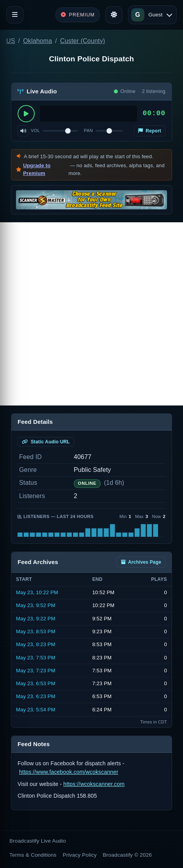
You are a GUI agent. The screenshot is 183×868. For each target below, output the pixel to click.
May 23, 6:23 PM (36, 696)
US (11, 41)
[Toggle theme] (114, 15)
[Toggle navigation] (15, 15)
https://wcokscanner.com (94, 784)
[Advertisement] (91, 314)
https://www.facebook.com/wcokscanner (69, 772)
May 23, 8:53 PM (36, 631)
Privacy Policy (80, 855)
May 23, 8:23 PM (36, 644)
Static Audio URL (46, 442)
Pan (88, 130)
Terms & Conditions (33, 855)
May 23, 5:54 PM (36, 710)
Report (150, 131)
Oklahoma (37, 41)
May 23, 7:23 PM (36, 671)
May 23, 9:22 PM (36, 619)
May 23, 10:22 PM (37, 592)
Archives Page (141, 562)
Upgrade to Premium (37, 169)
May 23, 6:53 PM (36, 683)
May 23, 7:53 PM (36, 658)
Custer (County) (83, 41)
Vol (35, 130)
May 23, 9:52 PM (36, 605)
